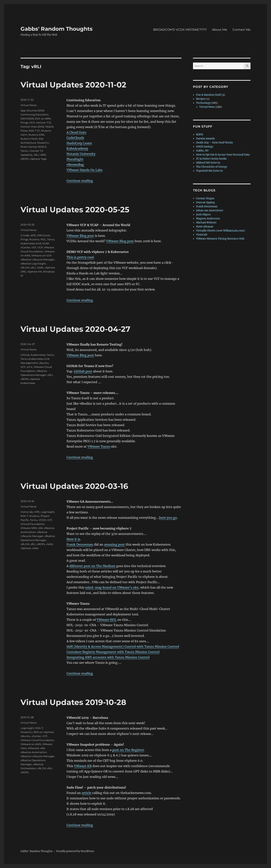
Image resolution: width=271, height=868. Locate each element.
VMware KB (83, 766)
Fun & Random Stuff (208, 95)
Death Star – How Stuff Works (215, 143)
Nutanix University (81, 154)
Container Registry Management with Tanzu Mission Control (113, 652)
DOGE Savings (205, 147)
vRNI (43, 155)
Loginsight (48, 512)
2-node (25, 235)
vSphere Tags (38, 159)
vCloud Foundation (33, 524)
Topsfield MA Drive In (209, 171)
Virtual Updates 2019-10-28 (73, 702)
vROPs (25, 159)
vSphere (26, 548)
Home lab (27, 512)
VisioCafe (202, 235)
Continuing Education (34, 114)
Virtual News (28, 105)
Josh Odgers (203, 215)
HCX (32, 123)
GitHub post (83, 371)
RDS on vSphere (44, 732)
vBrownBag (75, 165)
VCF (34, 247)
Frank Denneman (80, 544)
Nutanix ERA (36, 135)
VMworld (33, 748)
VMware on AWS (31, 744)
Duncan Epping (205, 202)
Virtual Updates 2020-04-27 (75, 329)
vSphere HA (34, 272)
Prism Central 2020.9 (33, 147)
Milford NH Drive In (208, 163)
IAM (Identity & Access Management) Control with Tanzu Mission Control (123, 646)
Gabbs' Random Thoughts (57, 29)
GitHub (25, 355)
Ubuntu (44, 363)
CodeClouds (75, 138)
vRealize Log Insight (33, 264)
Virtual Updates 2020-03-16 (74, 486)
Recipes (201, 99)
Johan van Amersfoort (210, 210)
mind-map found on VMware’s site (112, 587)
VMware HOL (107, 620)
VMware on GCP (41, 255)
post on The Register (128, 750)
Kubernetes (38, 355)
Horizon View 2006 (32, 127)
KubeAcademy (77, 148)
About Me (220, 30)
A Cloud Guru (76, 132)
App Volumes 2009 (32, 110)
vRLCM (25, 268)
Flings (24, 123)
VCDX (42, 520)
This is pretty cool (80, 257)
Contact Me (241, 30)
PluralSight (75, 159)
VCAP (46, 243)
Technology (203, 103)
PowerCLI (43, 143)
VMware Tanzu (99, 446)
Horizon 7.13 (43, 123)
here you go (168, 518)
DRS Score (44, 235)
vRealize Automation (34, 752)
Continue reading (80, 181)
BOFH (200, 135)
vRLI (36, 155)
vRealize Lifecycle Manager (37, 259)
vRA (40, 528)
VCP (40, 247)
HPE (37, 512)
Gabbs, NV (202, 151)
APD (33, 235)
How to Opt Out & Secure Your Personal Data (223, 155)
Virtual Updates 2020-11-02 (73, 85)
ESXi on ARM (43, 119)
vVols (35, 548)
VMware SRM (29, 528)
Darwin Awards (205, 139)
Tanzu (24, 151)
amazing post (115, 544)
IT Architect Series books (211, 159)
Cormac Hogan (205, 198)
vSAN (40, 268)
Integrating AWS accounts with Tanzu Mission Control (108, 657)
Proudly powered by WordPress (75, 851)
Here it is (73, 539)
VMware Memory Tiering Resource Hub (220, 239)
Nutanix (34, 239)
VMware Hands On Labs (85, 170)
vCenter (25, 247)
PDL (43, 239)
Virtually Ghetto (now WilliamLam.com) (220, 231)
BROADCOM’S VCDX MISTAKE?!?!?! (180, 30)
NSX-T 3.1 (34, 131)
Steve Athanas (205, 227)
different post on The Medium (92, 566)
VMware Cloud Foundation (37, 740)
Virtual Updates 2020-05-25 (75, 210)
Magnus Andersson (208, 219)
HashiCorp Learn (79, 143)
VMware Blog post (80, 236)
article (86, 793)
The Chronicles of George (212, 167)
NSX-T (24, 516)
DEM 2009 (27, 119)
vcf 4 (30, 367)
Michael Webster (206, 223)
